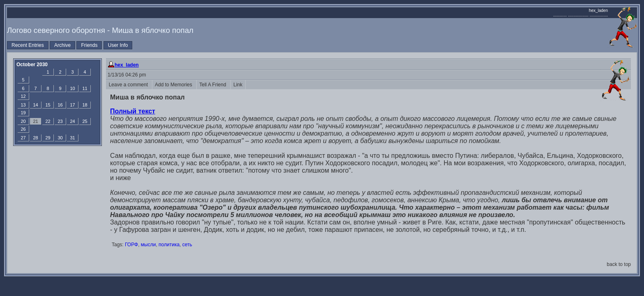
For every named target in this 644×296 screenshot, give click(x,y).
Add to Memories (174, 85)
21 (35, 121)
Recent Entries (28, 45)
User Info (118, 45)
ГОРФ (131, 245)
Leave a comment (129, 85)
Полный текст (133, 111)
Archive (62, 45)
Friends (89, 45)
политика (169, 245)
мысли (148, 245)
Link (238, 85)
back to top (619, 264)
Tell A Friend (214, 85)
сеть (187, 245)
